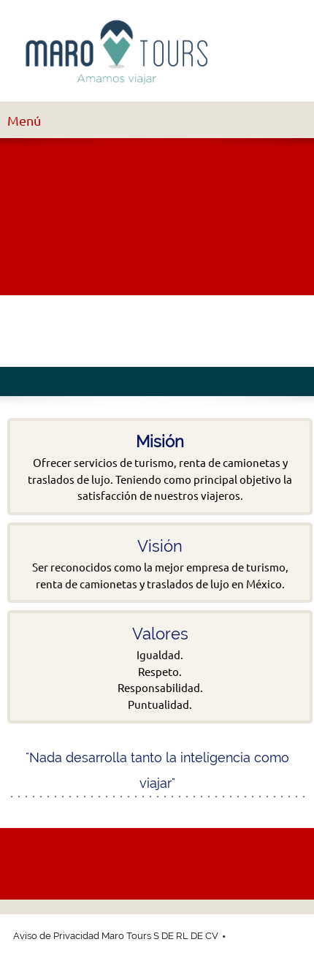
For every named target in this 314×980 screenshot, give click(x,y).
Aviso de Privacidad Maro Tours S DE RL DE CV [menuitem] (116, 936)
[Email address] (60, 331)
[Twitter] (130, 331)
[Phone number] (25, 331)
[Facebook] (95, 331)
